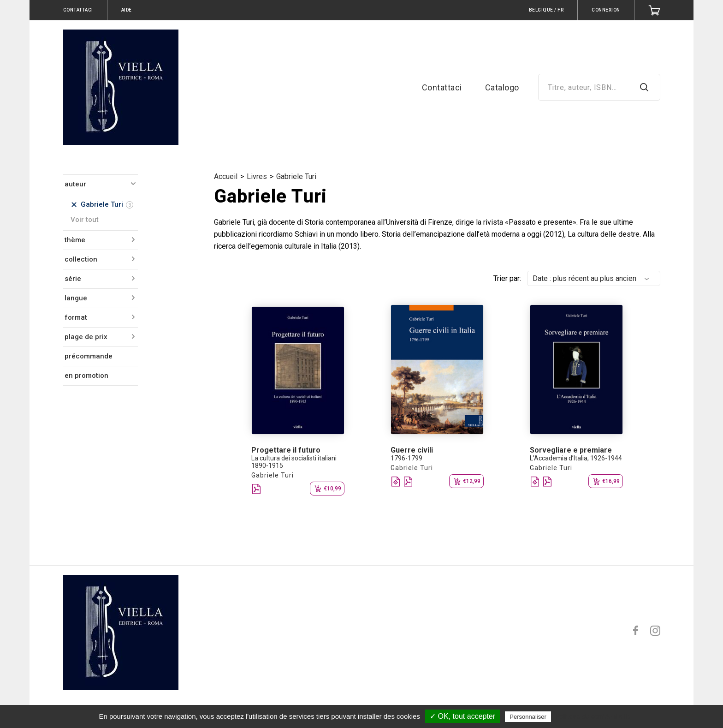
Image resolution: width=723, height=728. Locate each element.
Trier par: (507, 278)
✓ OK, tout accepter (462, 716)
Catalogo (502, 87)
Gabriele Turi (296, 176)
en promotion (86, 376)
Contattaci (442, 87)
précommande (89, 356)
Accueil (226, 176)
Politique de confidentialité (593, 716)
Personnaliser (528, 717)
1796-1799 (406, 458)
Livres (257, 176)
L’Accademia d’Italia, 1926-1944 (576, 458)
